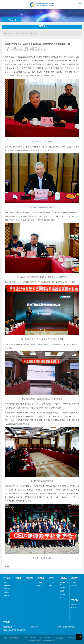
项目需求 (74, 586)
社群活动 (33, 33)
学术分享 (51, 582)
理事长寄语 (7, 586)
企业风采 (40, 586)
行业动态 (40, 582)
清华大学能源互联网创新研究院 (15, 630)
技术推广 (52, 578)
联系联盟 (74, 608)
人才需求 (74, 582)
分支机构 (6, 592)
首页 (17, 33)
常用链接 (7, 622)
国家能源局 (34, 627)
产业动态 (41, 578)
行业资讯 (18, 578)
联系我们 (75, 600)
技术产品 (51, 586)
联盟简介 (6, 582)
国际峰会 (63, 588)
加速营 (62, 591)
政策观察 (29, 578)
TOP (79, 637)
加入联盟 (74, 604)
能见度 (62, 598)
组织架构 (6, 589)
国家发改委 (8, 627)
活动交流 (24, 33)
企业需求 (75, 578)
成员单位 (6, 595)
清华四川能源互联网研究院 (66, 627)
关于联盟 (7, 578)
